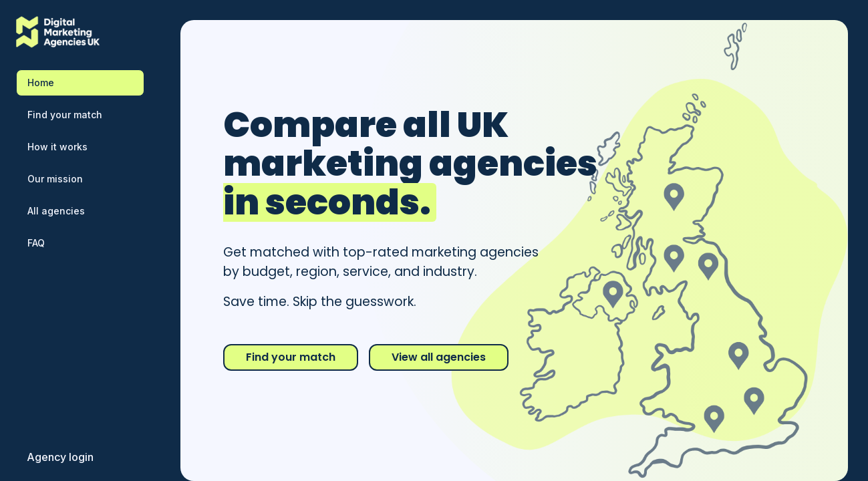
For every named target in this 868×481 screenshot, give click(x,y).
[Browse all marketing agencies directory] (80, 211)
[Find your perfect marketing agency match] (80, 115)
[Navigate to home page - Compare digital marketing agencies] (80, 83)
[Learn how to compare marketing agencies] (80, 147)
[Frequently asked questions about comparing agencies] (80, 243)
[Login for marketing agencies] (60, 457)
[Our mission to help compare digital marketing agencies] (80, 179)
